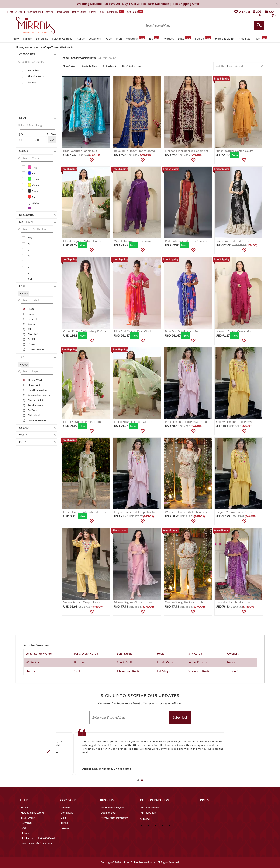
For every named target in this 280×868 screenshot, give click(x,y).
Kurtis (81, 38)
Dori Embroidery (37, 420)
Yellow (34, 185)
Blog (63, 818)
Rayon (31, 324)
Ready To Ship (89, 66)
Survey (93, 12)
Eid (154, 38)
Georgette (33, 319)
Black (33, 191)
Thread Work (35, 380)
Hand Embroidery (38, 390)
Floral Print (34, 385)
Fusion (203, 38)
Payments (26, 823)
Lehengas (42, 38)
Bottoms (79, 662)
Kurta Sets (33, 70)
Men (119, 38)
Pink (32, 167)
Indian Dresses (198, 662)
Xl (29, 267)
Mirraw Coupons (150, 807)
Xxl (29, 273)
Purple (33, 209)
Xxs (30, 238)
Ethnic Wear (165, 662)
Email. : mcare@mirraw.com (36, 843)
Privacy (65, 828)
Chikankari (34, 415)
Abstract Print (35, 400)
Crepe (31, 309)
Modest (169, 38)
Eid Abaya (163, 671)
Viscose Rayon (36, 349)
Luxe (184, 38)
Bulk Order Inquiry (109, 12)
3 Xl (30, 279)
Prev (50, 753)
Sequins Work (35, 405)
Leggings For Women (39, 654)
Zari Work (33, 410)
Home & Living (225, 38)
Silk (30, 329)
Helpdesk (26, 833)
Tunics (231, 662)
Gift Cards (135, 12)
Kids (109, 38)
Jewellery (95, 38)
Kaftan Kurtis (110, 66)
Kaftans (32, 82)
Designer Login (109, 813)
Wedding (135, 38)
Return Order (79, 12)
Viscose (32, 344)
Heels (161, 654)
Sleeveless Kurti (199, 671)
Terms (64, 823)
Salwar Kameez (62, 38)
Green (33, 179)
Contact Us (67, 813)
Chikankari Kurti (128, 671)
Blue (32, 173)
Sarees (27, 38)
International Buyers (112, 807)
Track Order (63, 12)
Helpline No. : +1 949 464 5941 (38, 838)
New (16, 38)
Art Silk (32, 339)
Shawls (30, 671)
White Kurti (34, 662)
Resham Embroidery (39, 395)
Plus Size (244, 38)
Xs (29, 244)
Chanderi (33, 334)
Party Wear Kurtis (86, 654)
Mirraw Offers (148, 813)
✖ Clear (24, 294)
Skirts (78, 671)
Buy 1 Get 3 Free (131, 66)
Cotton (32, 314)
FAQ (23, 828)
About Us (66, 807)
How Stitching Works (32, 813)
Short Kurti (124, 662)
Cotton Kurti (235, 671)
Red (32, 197)
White (33, 203)
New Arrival (69, 66)
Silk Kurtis (195, 654)
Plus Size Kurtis (36, 76)
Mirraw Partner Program (114, 818)
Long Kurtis (125, 654)
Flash (261, 38)
